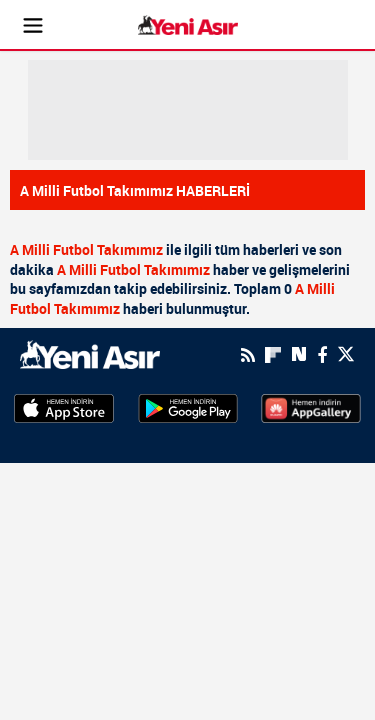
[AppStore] (64, 407)
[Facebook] (322, 355)
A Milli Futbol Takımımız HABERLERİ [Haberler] (135, 190)
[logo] (90, 353)
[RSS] (248, 355)
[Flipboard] (273, 355)
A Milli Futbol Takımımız (86, 249)
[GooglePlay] (188, 407)
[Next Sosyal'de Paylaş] (299, 354)
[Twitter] (346, 354)
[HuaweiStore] (311, 407)
